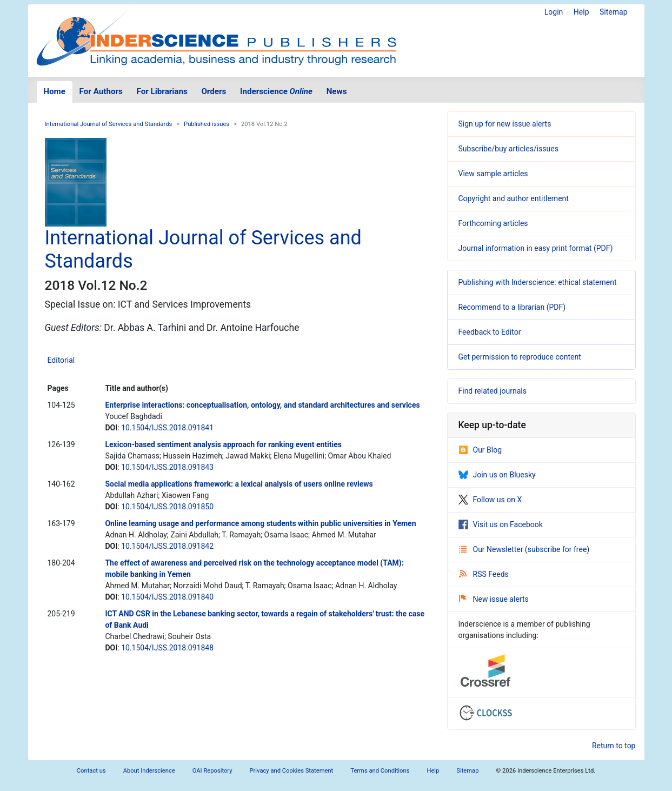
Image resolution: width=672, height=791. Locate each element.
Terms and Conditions (380, 771)
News (337, 91)
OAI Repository (212, 771)
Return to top (614, 746)
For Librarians (162, 91)
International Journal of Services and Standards (109, 124)
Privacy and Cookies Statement (292, 771)
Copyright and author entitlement (514, 198)
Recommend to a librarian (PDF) (512, 307)
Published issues (207, 124)
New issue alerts (494, 599)
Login (554, 12)
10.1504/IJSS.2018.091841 (167, 428)
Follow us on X (490, 500)
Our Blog (480, 450)
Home (54, 91)
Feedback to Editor (490, 332)
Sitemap (613, 12)
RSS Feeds (484, 574)
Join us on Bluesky (497, 475)
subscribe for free (557, 549)
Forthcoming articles (493, 223)
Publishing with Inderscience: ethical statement (538, 282)
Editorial (61, 360)
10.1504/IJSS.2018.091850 (167, 507)
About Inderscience (149, 771)
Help (581, 12)
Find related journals (493, 391)
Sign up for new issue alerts (505, 124)
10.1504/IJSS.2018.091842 (167, 546)
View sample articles (493, 174)
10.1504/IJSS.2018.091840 (167, 597)
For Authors (101, 91)
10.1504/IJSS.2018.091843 (167, 467)
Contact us (91, 771)
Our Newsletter (492, 549)
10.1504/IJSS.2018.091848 (167, 648)
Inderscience (276, 91)
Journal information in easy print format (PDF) (536, 248)
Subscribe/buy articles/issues (508, 149)
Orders (214, 91)
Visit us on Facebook (501, 524)
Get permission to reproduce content (520, 357)
